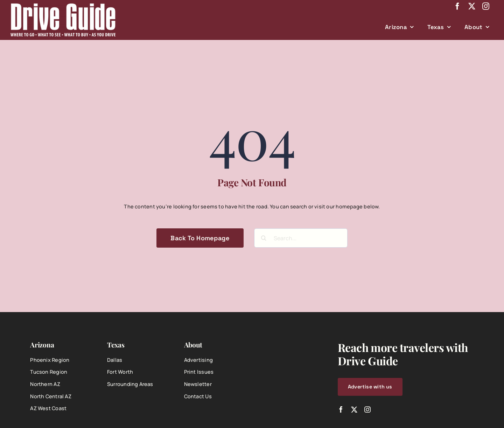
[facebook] (457, 6)
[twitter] (472, 6)
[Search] (264, 238)
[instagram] (486, 6)
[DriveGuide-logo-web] (63, 6)
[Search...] (301, 238)
